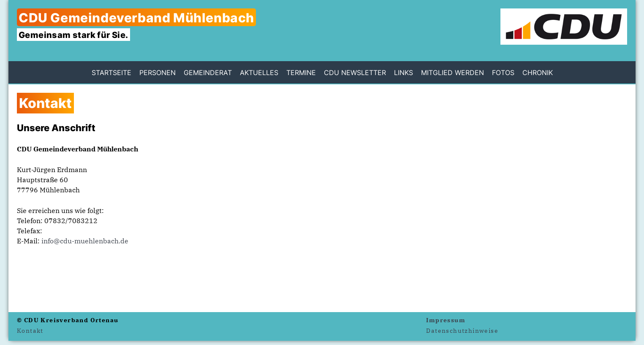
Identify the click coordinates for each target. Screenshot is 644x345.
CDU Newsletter (355, 73)
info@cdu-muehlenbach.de (85, 241)
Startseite (111, 73)
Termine (301, 73)
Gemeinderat (208, 73)
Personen (158, 73)
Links (404, 73)
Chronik (538, 73)
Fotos (503, 73)
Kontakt (30, 331)
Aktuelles (259, 73)
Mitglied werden (452, 73)
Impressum (446, 320)
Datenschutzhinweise (462, 331)
